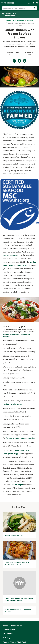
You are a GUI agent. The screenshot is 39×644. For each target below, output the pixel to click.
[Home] (8, 20)
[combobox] (18, 8)
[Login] (31, 3)
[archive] (30, 20)
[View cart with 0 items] (37, 3)
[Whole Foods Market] (9, 3)
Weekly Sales (8, 634)
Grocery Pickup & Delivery (13, 625)
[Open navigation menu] (2, 3)
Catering (6, 638)
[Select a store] (19, 14)
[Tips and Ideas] (19, 20)
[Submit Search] (35, 8)
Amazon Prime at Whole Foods (15, 642)
